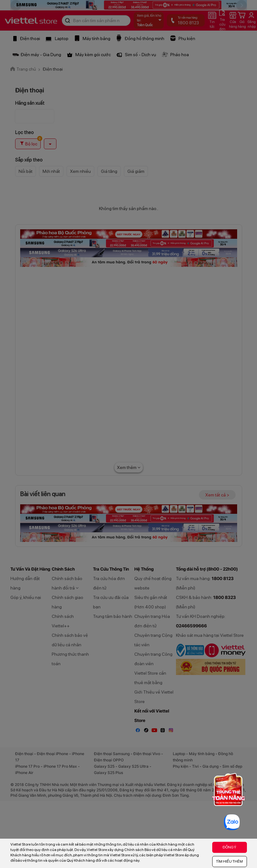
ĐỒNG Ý (229, 847)
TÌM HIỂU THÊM (229, 861)
